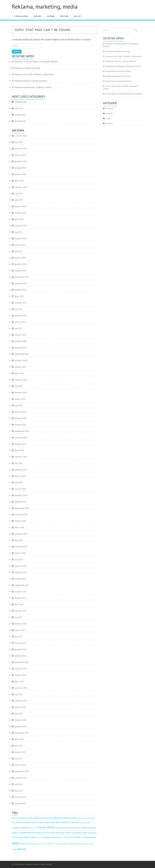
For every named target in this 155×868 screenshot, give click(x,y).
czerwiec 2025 (21, 136)
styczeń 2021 (20, 335)
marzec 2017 (20, 630)
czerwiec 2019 (21, 457)
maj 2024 (19, 193)
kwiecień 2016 (21, 701)
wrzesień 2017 (21, 592)
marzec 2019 (20, 476)
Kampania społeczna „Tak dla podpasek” (31, 81)
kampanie (51, 16)
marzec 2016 (20, 707)
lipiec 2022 (19, 219)
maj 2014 (19, 784)
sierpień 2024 (20, 174)
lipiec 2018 (19, 527)
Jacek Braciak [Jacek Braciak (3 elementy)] (70, 828)
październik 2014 (22, 771)
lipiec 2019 (19, 450)
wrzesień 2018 (21, 515)
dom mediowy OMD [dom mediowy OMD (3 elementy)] (47, 822)
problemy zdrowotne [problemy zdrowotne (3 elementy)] (52, 837)
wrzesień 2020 (21, 360)
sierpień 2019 (20, 444)
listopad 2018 (20, 502)
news (17, 108)
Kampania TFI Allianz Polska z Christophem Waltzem (36, 62)
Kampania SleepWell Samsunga (27, 68)
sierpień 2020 (20, 367)
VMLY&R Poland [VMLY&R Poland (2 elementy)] (80, 844)
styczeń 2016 (20, 720)
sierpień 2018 (20, 521)
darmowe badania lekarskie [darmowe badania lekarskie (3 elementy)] (27, 822)
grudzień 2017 (21, 572)
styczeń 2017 (20, 643)
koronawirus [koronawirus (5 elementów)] (28, 832)
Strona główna (21, 16)
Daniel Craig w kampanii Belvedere (119, 81)
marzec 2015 (20, 752)
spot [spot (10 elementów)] (15, 843)
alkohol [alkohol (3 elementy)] (49, 818)
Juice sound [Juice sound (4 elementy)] (82, 828)
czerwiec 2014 (21, 778)
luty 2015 (19, 759)
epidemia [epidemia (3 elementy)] (16, 828)
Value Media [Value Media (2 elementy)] (64, 844)
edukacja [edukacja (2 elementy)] (82, 823)
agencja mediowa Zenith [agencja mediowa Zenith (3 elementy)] (22, 818)
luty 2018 (19, 560)
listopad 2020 (20, 348)
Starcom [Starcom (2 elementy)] (38, 844)
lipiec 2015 (19, 739)
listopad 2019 (20, 425)
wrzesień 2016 (21, 669)
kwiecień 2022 (21, 238)
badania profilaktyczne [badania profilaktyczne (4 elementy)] (64, 818)
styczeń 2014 (20, 797)
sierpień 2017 (20, 598)
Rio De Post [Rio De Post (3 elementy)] (69, 837)
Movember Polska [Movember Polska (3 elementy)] (63, 833)
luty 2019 (19, 482)
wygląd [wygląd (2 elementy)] (91, 844)
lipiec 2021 (19, 296)
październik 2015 (22, 733)
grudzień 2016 (21, 649)
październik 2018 (22, 508)
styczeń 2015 (20, 765)
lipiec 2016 (19, 681)
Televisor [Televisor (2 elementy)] (43, 844)
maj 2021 (19, 309)
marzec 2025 (20, 155)
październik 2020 (22, 354)
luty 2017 (19, 636)
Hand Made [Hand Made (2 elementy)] (34, 828)
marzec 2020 (20, 399)
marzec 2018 (20, 553)
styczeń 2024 (20, 206)
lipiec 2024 (19, 181)
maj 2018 (19, 540)
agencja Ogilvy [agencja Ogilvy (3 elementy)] (39, 818)
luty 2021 (19, 328)
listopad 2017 (20, 579)
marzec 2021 (20, 322)
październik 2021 (22, 277)
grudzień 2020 (21, 341)
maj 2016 (19, 694)
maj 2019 (19, 463)
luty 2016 (19, 714)
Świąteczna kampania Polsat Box (118, 76)
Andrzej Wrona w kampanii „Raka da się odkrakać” (124, 94)
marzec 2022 (20, 245)
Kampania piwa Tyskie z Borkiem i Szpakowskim (34, 74)
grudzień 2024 (21, 161)
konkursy (38, 16)
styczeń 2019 (20, 489)
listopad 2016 (20, 656)
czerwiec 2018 (21, 534)
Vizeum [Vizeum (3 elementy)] (71, 844)
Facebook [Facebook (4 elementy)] (25, 828)
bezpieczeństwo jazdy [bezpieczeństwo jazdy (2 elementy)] (83, 818)
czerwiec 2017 (21, 611)
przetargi (64, 16)
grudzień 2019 (21, 418)
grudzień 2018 (21, 495)
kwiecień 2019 (21, 470)
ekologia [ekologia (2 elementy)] (88, 823)
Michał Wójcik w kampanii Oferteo (118, 71)
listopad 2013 (20, 803)
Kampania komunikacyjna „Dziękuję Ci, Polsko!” (33, 87)
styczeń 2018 (20, 566)
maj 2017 (19, 617)
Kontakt (78, 16)
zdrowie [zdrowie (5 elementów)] (21, 849)
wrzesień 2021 (21, 283)
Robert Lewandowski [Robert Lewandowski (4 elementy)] (85, 837)
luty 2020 (19, 405)
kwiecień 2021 (21, 316)
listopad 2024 (20, 168)
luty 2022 (19, 251)
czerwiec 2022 (21, 226)
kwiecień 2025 (21, 149)
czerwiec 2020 (21, 380)
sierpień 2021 (20, 290)
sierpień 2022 (20, 213)
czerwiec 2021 (21, 303)
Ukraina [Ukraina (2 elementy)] (57, 844)
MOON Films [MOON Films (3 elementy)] (50, 833)
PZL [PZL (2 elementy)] (62, 838)
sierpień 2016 (20, 675)
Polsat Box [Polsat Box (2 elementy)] (39, 838)
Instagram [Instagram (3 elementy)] (60, 828)
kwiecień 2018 (21, 547)
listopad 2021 (20, 271)
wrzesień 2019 (21, 438)
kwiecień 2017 (21, 624)
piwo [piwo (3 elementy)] (22, 837)
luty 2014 (19, 791)
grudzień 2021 (21, 264)
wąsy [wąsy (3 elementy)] (14, 849)
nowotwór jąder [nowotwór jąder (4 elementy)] (79, 833)
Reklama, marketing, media (45, 6)
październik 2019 (22, 431)
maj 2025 (19, 142)
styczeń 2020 (20, 412)
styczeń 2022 (20, 258)
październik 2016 (22, 662)
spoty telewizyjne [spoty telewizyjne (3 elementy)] (27, 844)
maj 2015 (19, 746)
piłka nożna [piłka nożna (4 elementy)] (30, 837)
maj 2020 (19, 386)
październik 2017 (22, 585)
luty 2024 (19, 200)
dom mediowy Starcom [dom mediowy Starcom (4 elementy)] (68, 822)
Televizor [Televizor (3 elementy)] (50, 844)
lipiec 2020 (19, 373)
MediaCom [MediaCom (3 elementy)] (40, 833)
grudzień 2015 (21, 726)
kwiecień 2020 (21, 393)
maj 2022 (19, 232)
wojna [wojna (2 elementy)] (87, 844)
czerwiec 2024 (21, 187)
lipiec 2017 (19, 604)
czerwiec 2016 (21, 688)
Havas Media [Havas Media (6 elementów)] (46, 827)
